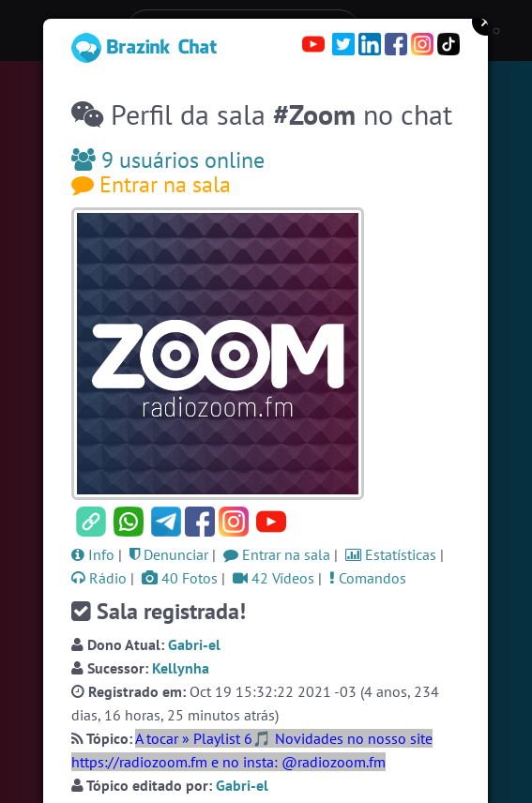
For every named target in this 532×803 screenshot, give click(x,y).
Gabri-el (194, 644)
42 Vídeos (274, 578)
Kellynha (181, 668)
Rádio (99, 578)
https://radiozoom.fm (139, 762)
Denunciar (169, 554)
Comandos (368, 578)
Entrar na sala (151, 184)
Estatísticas (391, 554)
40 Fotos (180, 578)
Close (486, 22)
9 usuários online (168, 160)
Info (93, 554)
